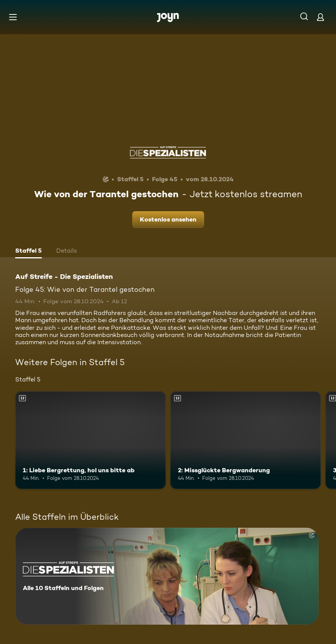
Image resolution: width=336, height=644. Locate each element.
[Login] (320, 17)
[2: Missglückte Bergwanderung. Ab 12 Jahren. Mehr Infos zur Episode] (246, 440)
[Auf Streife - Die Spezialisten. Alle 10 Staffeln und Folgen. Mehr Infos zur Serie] (167, 576)
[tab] (29, 252)
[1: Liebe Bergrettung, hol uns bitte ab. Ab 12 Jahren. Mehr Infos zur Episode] (90, 440)
